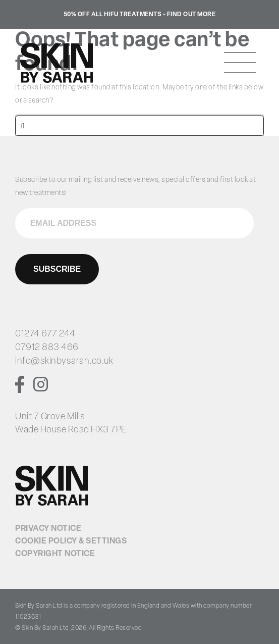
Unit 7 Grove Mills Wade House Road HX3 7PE (71, 424)
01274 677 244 (45, 334)
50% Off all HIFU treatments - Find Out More (140, 15)
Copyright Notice (55, 554)
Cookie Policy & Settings (71, 541)
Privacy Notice (48, 529)
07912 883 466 (47, 348)
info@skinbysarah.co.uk (64, 361)
